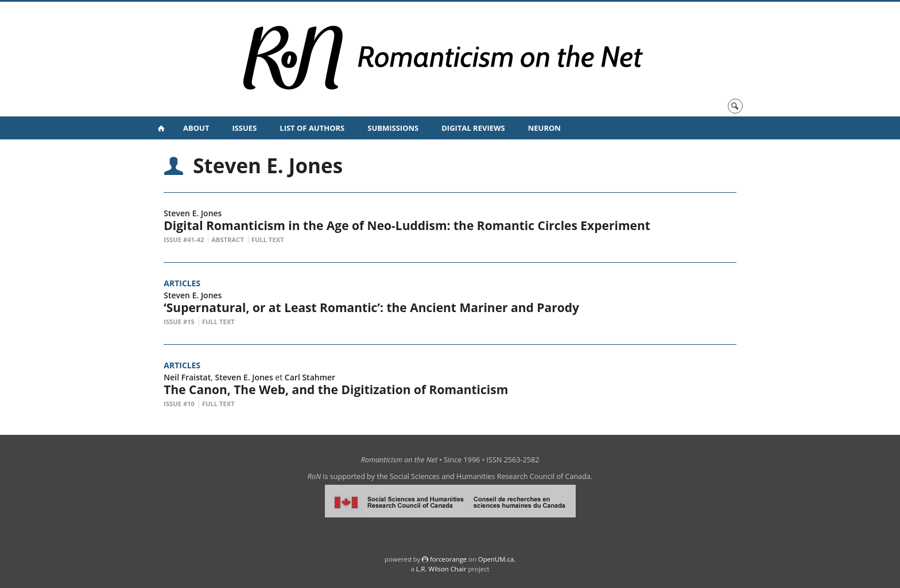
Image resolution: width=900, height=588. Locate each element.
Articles (182, 283)
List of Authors (312, 128)
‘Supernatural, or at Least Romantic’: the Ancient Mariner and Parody (375, 307)
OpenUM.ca (496, 559)
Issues (244, 128)
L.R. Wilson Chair (441, 569)
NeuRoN (544, 128)
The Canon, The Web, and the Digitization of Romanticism (336, 390)
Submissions (393, 128)
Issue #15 (179, 322)
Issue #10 (179, 404)
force (448, 559)
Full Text (268, 240)
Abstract (228, 240)
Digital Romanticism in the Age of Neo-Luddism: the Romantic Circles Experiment (407, 225)
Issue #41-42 (184, 240)
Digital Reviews (473, 128)
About (196, 128)
